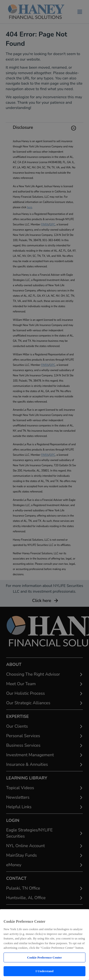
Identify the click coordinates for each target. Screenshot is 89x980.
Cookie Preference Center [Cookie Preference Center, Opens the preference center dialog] (44, 957)
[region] (44, 945)
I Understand (45, 971)
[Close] (83, 914)
